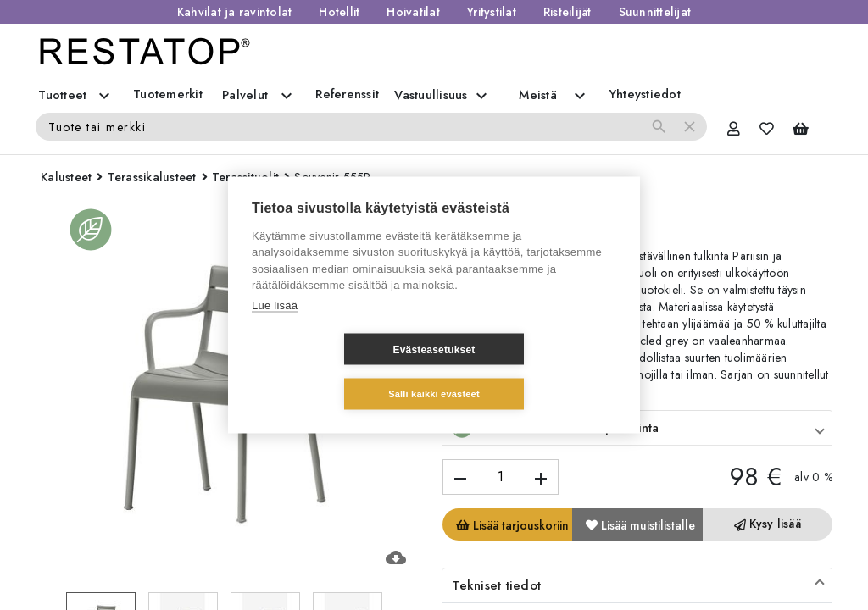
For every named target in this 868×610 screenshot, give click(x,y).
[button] (637, 428)
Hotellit (339, 12)
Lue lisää (275, 327)
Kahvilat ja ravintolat (235, 12)
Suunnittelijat (655, 12)
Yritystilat (492, 12)
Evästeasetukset (333, 372)
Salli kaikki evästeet (535, 371)
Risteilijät (568, 12)
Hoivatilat (413, 12)
